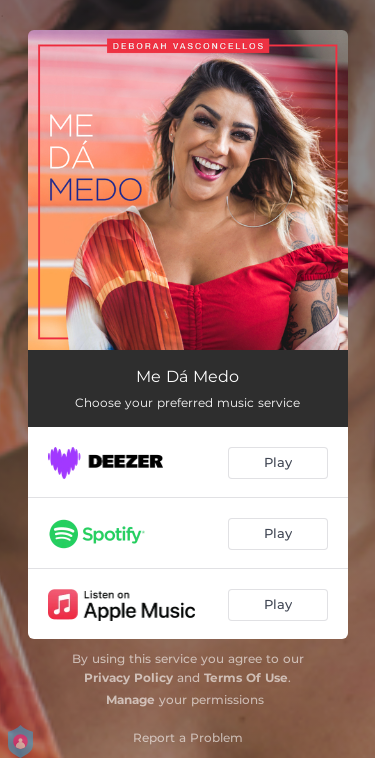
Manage (130, 699)
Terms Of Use (246, 677)
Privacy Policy (128, 677)
